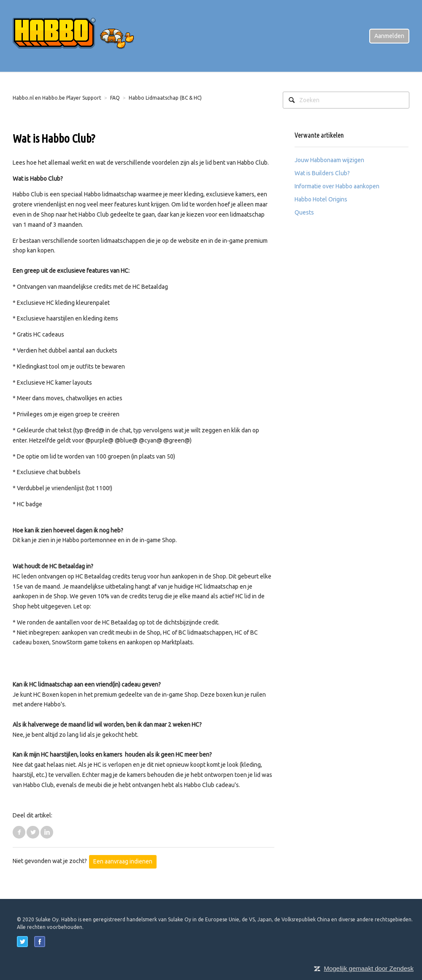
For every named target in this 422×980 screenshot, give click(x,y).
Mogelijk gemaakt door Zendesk (369, 968)
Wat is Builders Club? (322, 173)
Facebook (19, 832)
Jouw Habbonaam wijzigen (329, 160)
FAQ (115, 98)
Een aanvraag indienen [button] (123, 861)
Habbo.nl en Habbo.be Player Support (57, 98)
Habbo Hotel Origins (321, 199)
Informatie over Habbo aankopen (337, 186)
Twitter (33, 832)
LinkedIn (47, 832)
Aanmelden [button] (389, 36)
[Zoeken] (346, 100)
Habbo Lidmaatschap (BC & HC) (165, 98)
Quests (304, 212)
